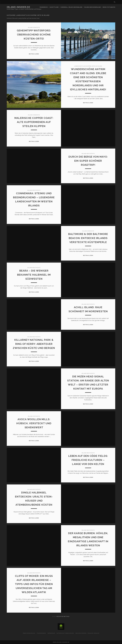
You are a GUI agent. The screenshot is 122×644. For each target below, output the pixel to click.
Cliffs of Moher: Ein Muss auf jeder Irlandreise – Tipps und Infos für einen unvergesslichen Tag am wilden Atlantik (34, 584)
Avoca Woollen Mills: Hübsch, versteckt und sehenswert (34, 423)
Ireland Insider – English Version (87, 633)
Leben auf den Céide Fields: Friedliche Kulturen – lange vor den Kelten (88, 460)
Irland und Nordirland (93, 7)
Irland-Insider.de (18, 7)
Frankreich (44, 7)
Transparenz (41, 633)
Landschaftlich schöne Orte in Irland (88, 66)
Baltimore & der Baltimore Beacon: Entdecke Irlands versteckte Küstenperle (88, 238)
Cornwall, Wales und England (71, 7)
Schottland (54, 7)
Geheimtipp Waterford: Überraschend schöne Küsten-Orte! (34, 35)
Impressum (51, 633)
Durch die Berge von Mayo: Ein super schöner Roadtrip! (88, 161)
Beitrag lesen (34, 54)
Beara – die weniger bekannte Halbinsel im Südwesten (34, 275)
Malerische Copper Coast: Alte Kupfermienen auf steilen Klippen (34, 122)
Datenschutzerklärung (65, 633)
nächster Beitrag (63, 616)
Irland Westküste (88, 154)
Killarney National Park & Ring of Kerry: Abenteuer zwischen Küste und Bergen (34, 344)
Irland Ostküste (34, 416)
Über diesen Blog (29, 633)
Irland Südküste (34, 27)
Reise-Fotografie (109, 7)
